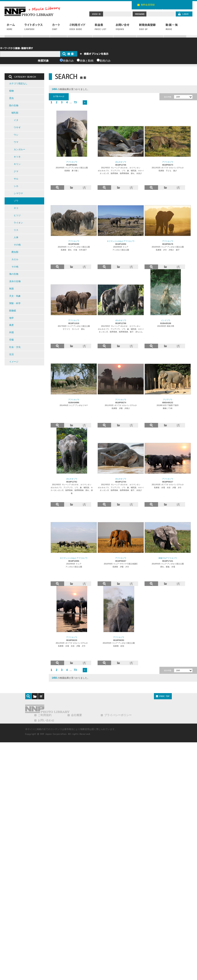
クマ (16, 171)
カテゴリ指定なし (18, 83)
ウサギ (17, 127)
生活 (11, 354)
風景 (11, 325)
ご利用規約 (45, 715)
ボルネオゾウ (121, 162)
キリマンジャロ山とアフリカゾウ (121, 241)
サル (16, 179)
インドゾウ (166, 320)
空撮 (11, 340)
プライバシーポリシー (118, 715)
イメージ (14, 362)
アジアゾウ (168, 400)
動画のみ (105, 61)
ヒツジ (17, 215)
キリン (17, 164)
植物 (11, 91)
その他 (17, 245)
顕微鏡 (13, 311)
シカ (16, 186)
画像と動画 (87, 61)
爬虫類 (15, 252)
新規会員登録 (150, 29)
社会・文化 (15, 347)
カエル (15, 259)
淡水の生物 (15, 281)
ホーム (13, 29)
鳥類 (11, 289)
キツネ (17, 157)
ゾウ (16, 201)
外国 (11, 332)
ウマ (16, 142)
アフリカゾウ (72, 162)
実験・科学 (15, 303)
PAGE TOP (163, 696)
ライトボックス (36, 29)
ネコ (16, 208)
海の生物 (14, 274)
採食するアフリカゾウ (168, 558)
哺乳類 (15, 113)
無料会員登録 (148, 5)
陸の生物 (14, 105)
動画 (175, 29)
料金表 (103, 29)
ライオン (18, 223)
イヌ (16, 120)
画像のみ (68, 61)
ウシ (16, 135)
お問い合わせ (125, 29)
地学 (11, 318)
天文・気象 (15, 296)
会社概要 (77, 715)
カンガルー (19, 149)
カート (59, 29)
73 (75, 102)
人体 (16, 237)
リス (16, 230)
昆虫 (11, 98)
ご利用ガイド (80, 29)
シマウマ (18, 193)
